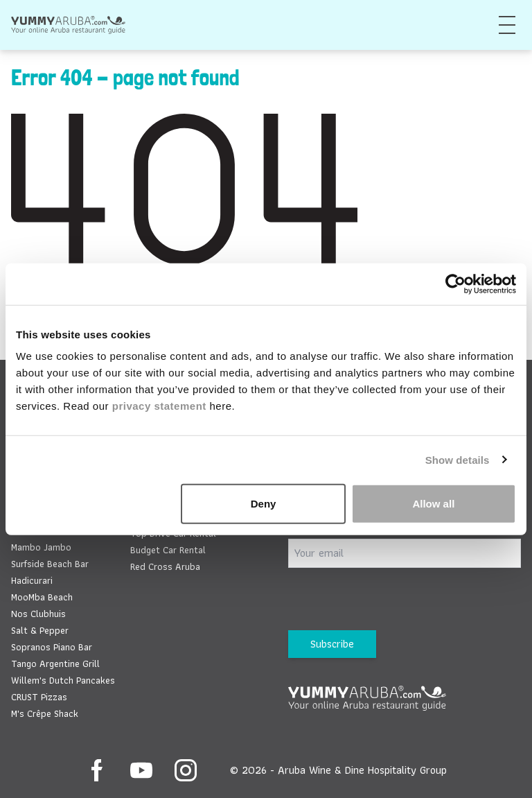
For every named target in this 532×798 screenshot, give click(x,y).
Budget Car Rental (168, 550)
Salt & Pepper (40, 630)
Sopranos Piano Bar (52, 647)
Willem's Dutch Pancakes (63, 680)
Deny (264, 504)
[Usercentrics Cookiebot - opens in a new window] (455, 284)
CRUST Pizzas (39, 697)
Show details (458, 459)
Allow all (433, 504)
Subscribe (332, 644)
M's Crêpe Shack (45, 713)
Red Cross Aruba (165, 566)
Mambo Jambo (41, 547)
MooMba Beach (42, 597)
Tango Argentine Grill (55, 663)
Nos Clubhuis (38, 614)
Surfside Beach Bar (50, 564)
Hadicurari (32, 580)
